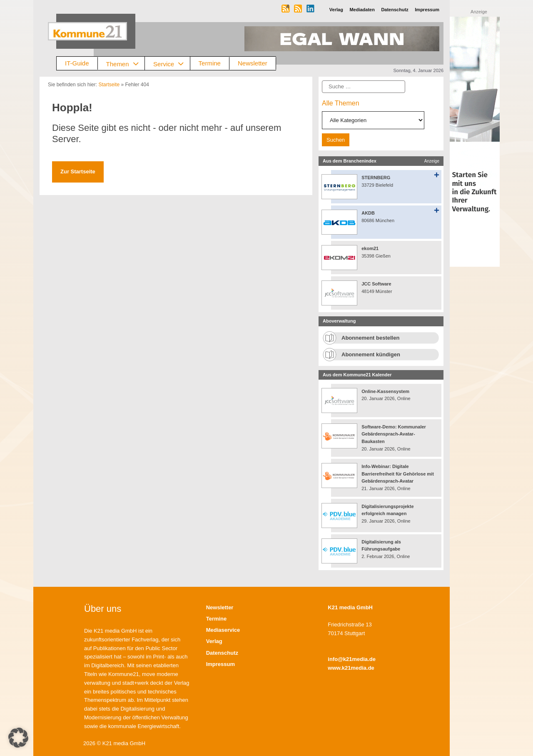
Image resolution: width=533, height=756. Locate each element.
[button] (18, 738)
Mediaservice (223, 630)
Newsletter (253, 63)
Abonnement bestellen (370, 338)
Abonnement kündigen (371, 354)
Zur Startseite (78, 171)
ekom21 (370, 248)
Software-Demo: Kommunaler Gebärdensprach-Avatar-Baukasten (394, 434)
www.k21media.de (351, 668)
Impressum (220, 664)
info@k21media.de (352, 659)
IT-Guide (77, 63)
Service (172, 64)
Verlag (214, 641)
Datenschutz (222, 653)
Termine (210, 63)
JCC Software (376, 284)
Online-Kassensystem (385, 391)
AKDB (368, 213)
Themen (126, 64)
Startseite (109, 85)
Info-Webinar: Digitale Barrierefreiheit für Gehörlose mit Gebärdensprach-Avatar (398, 474)
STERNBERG (376, 178)
